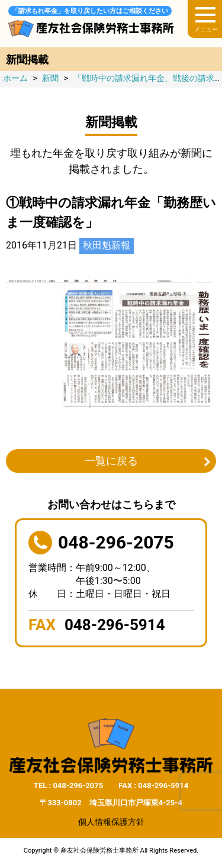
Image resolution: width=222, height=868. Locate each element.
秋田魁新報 (107, 245)
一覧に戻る (111, 461)
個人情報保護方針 (111, 822)
